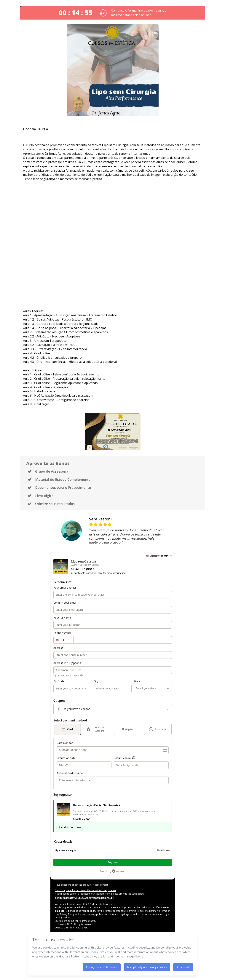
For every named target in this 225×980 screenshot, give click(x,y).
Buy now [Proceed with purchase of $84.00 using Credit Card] (113, 862)
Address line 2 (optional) (68, 663)
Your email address (65, 588)
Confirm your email (65, 603)
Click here (97, 573)
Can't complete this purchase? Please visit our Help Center (86, 890)
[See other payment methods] (158, 729)
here (93, 921)
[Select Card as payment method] (67, 729)
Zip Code (59, 681)
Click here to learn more (102, 904)
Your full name (62, 618)
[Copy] (85, 898)
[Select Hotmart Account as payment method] (97, 729)
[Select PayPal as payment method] (128, 729)
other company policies (92, 914)
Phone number (62, 633)
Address (58, 648)
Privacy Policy (67, 914)
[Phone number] (123, 640)
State (137, 681)
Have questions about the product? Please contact (81, 885)
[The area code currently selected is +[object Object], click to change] (63, 640)
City (96, 681)
